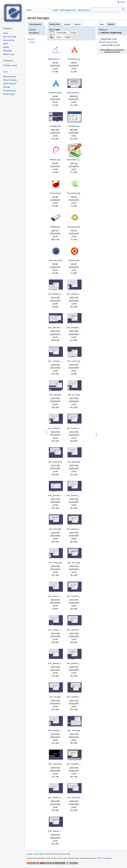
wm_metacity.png (75, 596)
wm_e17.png (74, 395)
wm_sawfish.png (75, 697)
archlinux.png (55, 93)
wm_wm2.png (74, 797)
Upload (67, 24)
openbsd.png (74, 227)
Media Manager (10, 84)
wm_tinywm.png (56, 730)
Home (6, 33)
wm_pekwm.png (74, 663)
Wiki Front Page (10, 37)
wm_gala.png (74, 462)
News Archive (9, 40)
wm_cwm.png (74, 361)
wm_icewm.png (74, 495)
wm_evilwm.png (56, 428)
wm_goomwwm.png (58, 495)
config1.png (55, 126)
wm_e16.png (55, 395)
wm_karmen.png (75, 529)
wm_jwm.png (55, 529)
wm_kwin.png (55, 563)
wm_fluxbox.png (75, 428)
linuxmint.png (74, 193)
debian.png (55, 160)
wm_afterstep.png (57, 328)
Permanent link (9, 91)
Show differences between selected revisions (112, 51)
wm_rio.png (55, 697)
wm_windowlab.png (76, 764)
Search (78, 24)
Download (7, 51)
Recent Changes (10, 80)
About (6, 44)
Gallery (6, 47)
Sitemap (7, 87)
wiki (33, 42)
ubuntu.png (74, 260)
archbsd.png (74, 59)
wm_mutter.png (55, 630)
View (102, 24)
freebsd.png (55, 193)
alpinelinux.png (55, 59)
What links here (10, 77)
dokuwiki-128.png (75, 160)
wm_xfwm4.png (55, 831)
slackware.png (55, 260)
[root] (32, 39)
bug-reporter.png (75, 93)
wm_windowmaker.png (59, 797)
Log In (123, 2)
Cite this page (9, 94)
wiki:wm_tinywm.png (111, 33)
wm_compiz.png (56, 361)
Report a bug (8, 54)
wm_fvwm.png (55, 462)
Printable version (10, 65)
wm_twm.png (74, 730)
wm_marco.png (55, 596)
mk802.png (55, 227)
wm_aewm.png (74, 294)
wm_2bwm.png (55, 294)
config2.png (74, 126)
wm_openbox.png (75, 630)
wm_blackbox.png (75, 328)
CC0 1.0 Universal (104, 858)
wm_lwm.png (74, 563)
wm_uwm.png (55, 764)
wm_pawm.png (55, 663)
